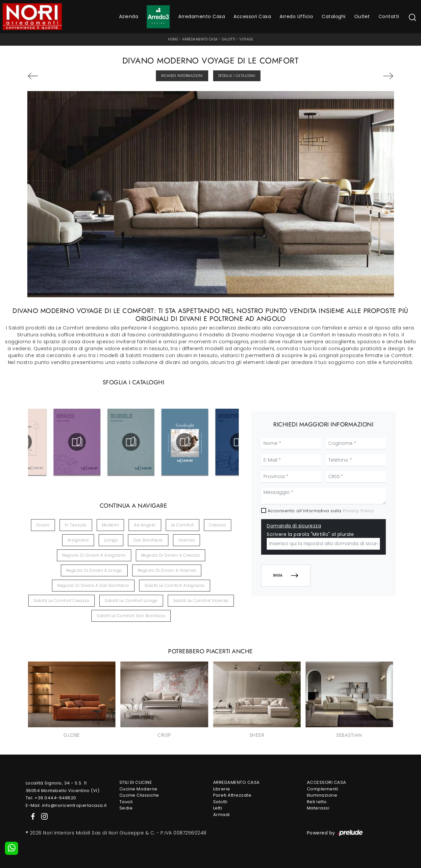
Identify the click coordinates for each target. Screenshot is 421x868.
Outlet (362, 16)
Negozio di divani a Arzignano (94, 555)
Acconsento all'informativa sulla (321, 511)
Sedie (126, 808)
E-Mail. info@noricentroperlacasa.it (66, 805)
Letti (218, 808)
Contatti (389, 16)
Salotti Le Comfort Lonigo (131, 601)
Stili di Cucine (136, 782)
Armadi (222, 815)
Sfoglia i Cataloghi (237, 76)
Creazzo (218, 525)
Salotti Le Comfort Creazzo (62, 601)
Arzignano (78, 540)
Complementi (323, 789)
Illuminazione (322, 795)
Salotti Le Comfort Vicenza (201, 601)
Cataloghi (334, 16)
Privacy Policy (358, 511)
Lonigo (111, 540)
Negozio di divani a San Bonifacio (93, 585)
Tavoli (126, 802)
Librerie (222, 789)
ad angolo (145, 525)
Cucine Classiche (139, 795)
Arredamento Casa (202, 16)
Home (173, 39)
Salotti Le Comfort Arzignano (175, 585)
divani (43, 525)
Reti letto (317, 802)
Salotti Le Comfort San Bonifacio (131, 616)
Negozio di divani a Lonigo (94, 570)
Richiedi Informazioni (182, 76)
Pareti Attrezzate (232, 795)
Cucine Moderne (138, 789)
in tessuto (76, 525)
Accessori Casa (252, 16)
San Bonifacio (148, 540)
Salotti (229, 39)
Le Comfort (183, 525)
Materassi (318, 808)
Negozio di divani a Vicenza (167, 570)
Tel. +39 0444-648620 (51, 798)
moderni (111, 525)
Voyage (246, 39)
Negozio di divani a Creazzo (171, 555)
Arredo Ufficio (296, 16)
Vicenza (187, 540)
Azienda (129, 16)
